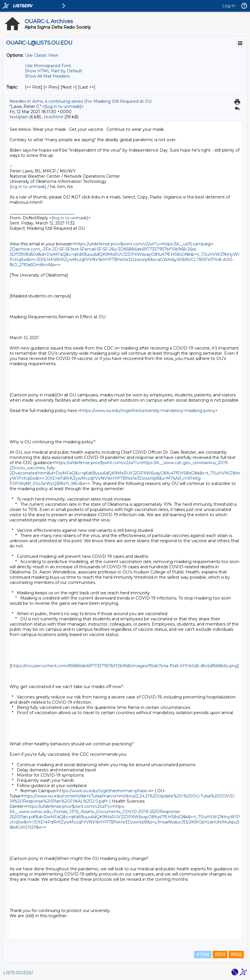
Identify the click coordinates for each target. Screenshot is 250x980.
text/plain (19, 117)
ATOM (203, 955)
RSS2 (236, 955)
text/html (54, 117)
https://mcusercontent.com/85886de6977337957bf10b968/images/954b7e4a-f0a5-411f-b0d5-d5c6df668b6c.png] (125, 666)
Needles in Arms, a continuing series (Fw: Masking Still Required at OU (81, 101)
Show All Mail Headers (47, 76)
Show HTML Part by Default (53, 71)
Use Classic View (42, 55)
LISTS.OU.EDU (18, 973)
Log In (229, 6)
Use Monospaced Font (48, 66)
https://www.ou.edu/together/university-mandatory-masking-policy (148, 411)
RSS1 (220, 955)
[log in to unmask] (63, 106)
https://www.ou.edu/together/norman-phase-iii (104, 791)
